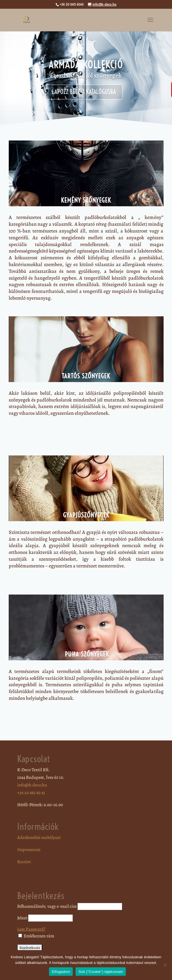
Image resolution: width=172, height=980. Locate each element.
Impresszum (29, 850)
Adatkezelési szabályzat (39, 838)
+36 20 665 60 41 (31, 793)
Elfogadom (61, 972)
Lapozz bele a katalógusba (84, 92)
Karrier (24, 862)
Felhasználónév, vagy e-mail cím (47, 906)
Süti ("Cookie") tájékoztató (101, 972)
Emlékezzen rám (36, 936)
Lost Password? (31, 929)
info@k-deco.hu (32, 785)
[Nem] (165, 965)
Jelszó (22, 918)
